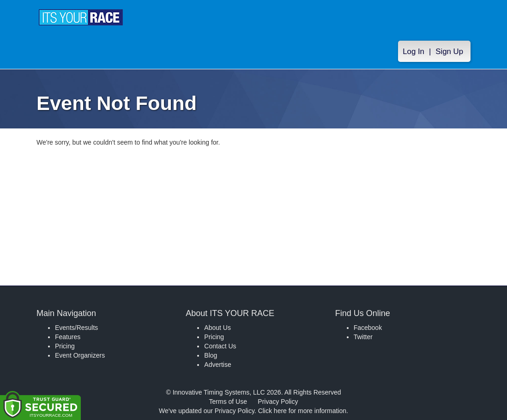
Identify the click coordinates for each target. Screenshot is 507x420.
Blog (211, 355)
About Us (217, 328)
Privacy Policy (278, 402)
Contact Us (220, 346)
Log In (413, 52)
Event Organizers (80, 355)
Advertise (217, 365)
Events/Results (76, 328)
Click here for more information (302, 411)
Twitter (363, 337)
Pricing (65, 346)
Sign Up (449, 52)
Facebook (368, 328)
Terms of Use (228, 402)
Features (68, 337)
